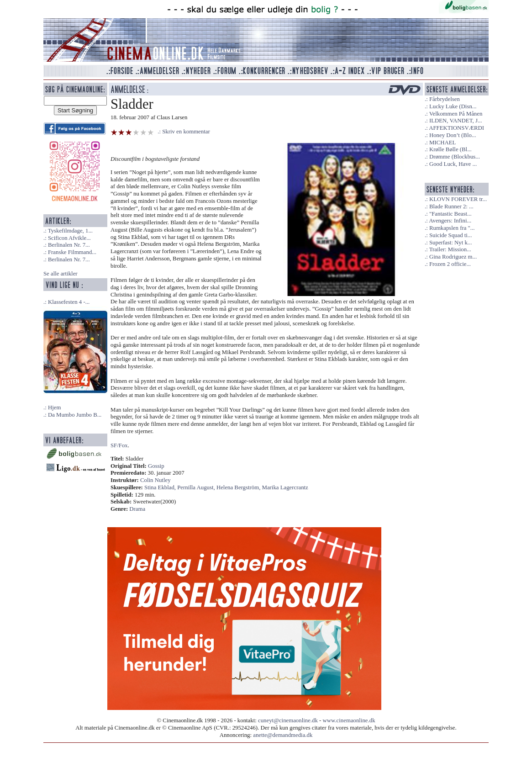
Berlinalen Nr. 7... (69, 245)
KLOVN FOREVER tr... (458, 199)
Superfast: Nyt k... (450, 243)
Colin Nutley (155, 480)
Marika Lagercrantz (285, 487)
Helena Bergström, (239, 487)
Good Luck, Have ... (453, 164)
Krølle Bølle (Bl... (450, 149)
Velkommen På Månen (456, 114)
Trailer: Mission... (450, 249)
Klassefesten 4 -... (69, 302)
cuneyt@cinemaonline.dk (288, 720)
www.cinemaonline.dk (349, 720)
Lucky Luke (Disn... (453, 106)
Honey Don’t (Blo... (453, 135)
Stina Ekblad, (161, 487)
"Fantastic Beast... (450, 214)
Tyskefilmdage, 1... (70, 231)
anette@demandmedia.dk (283, 735)
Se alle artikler (61, 274)
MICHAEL (442, 143)
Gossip (156, 466)
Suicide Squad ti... (450, 235)
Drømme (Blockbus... (455, 157)
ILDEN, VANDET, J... (456, 121)
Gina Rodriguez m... (453, 257)
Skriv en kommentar (186, 132)
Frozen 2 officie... (450, 264)
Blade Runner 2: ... (451, 206)
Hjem (54, 408)
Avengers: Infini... (450, 221)
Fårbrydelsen (445, 99)
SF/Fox (119, 445)
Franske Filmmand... (72, 252)
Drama (137, 509)
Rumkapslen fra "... (452, 228)
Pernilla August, (197, 487)
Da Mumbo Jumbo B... (75, 415)
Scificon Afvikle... (69, 238)
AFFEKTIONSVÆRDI (456, 128)
